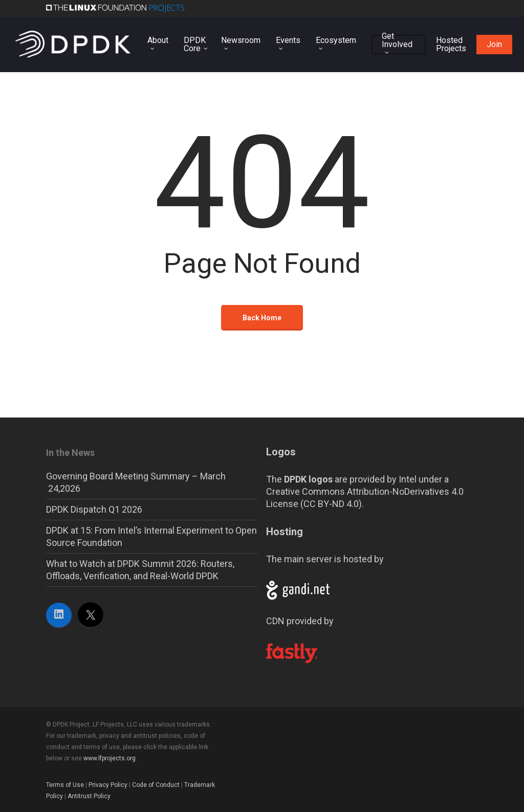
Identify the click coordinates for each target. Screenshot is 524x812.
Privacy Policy (108, 785)
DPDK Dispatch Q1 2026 (94, 509)
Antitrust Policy (89, 796)
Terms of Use (65, 785)
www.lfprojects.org (110, 758)
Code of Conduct (156, 785)
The (299, 479)
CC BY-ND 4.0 (331, 504)
